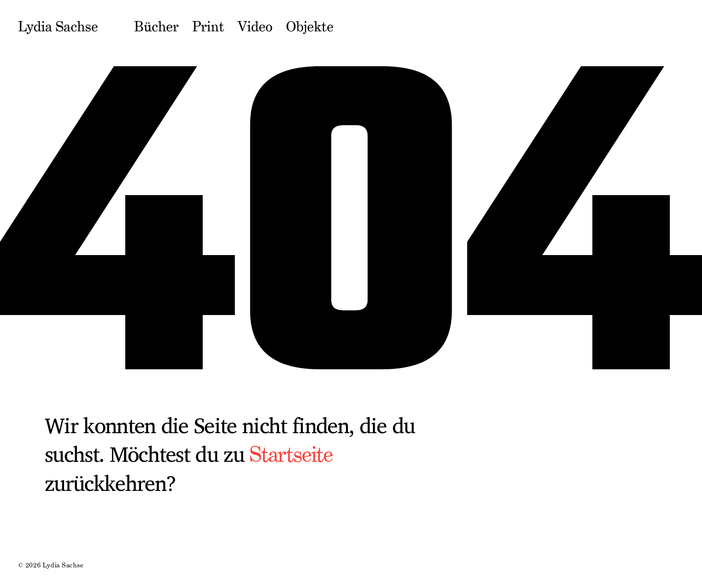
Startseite (291, 454)
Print (208, 27)
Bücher (156, 27)
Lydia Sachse (58, 27)
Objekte (310, 27)
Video (255, 27)
